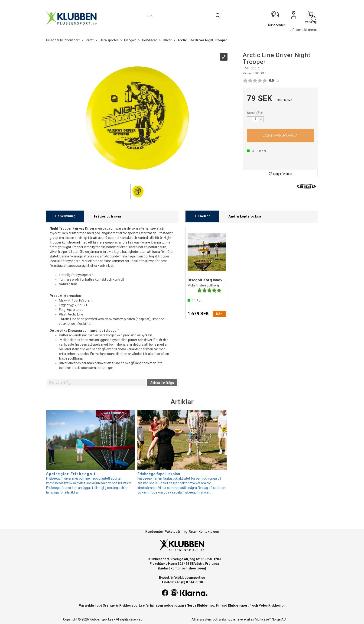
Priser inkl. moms (303, 30)
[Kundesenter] (276, 16)
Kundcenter (154, 532)
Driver (167, 40)
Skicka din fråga (162, 383)
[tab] (65, 216)
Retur (193, 532)
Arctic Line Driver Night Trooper (202, 40)
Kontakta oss (209, 532)
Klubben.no (206, 605)
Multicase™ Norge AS (270, 619)
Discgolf (130, 40)
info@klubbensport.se (188, 578)
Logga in (294, 16)
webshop (226, 619)
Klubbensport (70, 40)
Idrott (90, 40)
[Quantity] (255, 119)
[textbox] (97, 383)
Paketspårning (176, 532)
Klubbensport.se (132, 605)
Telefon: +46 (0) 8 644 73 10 (182, 582)
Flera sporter (109, 40)
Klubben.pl (276, 605)
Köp (280, 136)
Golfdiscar (149, 40)
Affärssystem (202, 619)
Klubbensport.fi (240, 605)
